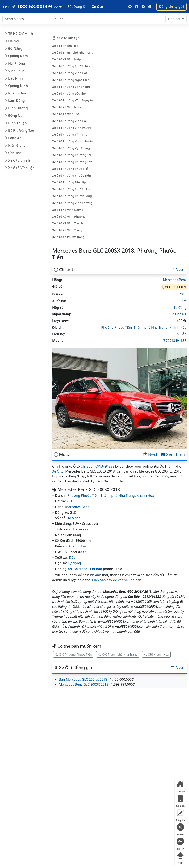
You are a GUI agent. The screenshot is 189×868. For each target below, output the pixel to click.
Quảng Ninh (18, 86)
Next (178, 270)
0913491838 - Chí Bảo (85, 569)
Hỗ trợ (180, 843)
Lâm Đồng (16, 101)
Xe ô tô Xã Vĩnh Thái (66, 114)
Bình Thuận (18, 123)
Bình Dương (18, 108)
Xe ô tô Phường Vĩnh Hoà (70, 73)
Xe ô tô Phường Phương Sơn (72, 162)
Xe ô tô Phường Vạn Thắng (71, 148)
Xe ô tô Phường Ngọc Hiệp (71, 80)
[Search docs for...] (34, 19)
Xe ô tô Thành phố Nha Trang (73, 52)
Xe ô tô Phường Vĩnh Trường (72, 203)
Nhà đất (175, 19)
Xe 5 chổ (74, 518)
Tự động (180, 307)
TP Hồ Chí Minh (21, 34)
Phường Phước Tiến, (117, 327)
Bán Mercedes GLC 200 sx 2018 (83, 679)
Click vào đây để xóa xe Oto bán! (117, 580)
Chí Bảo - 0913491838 (97, 466)
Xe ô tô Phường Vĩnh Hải (69, 121)
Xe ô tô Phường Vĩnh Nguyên (73, 100)
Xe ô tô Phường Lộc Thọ (69, 93)
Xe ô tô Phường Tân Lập (69, 182)
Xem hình (173, 454)
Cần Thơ (15, 153)
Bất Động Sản (78, 7)
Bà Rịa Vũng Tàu (21, 130)
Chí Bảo (181, 334)
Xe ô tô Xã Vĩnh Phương (69, 216)
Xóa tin (180, 829)
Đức (183, 301)
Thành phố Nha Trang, (151, 327)
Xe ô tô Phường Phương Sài (72, 155)
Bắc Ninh (16, 78)
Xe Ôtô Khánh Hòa (156, 654)
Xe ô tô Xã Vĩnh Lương (68, 210)
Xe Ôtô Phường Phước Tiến (73, 654)
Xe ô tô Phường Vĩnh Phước (72, 128)
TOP (180, 857)
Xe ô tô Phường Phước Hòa (71, 189)
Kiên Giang (17, 145)
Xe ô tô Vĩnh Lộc (21, 168)
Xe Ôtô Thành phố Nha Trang (118, 654)
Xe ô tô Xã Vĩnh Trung (67, 230)
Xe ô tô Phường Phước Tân (71, 66)
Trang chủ (180, 786)
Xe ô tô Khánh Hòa (65, 46)
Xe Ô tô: (58, 471)
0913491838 (175, 341)
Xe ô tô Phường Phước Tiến (71, 175)
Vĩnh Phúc (16, 71)
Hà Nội (14, 41)
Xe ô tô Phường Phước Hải (71, 169)
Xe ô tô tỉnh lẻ (19, 160)
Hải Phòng (17, 63)
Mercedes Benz (175, 280)
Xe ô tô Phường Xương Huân (72, 141)
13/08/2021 (178, 314)
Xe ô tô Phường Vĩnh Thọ (70, 134)
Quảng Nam (18, 56)
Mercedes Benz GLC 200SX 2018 (84, 684)
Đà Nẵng (15, 48)
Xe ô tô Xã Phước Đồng (68, 237)
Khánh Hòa (17, 93)
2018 (183, 294)
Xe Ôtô (98, 7)
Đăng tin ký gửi (171, 7)
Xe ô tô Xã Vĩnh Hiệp (67, 59)
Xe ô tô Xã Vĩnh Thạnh (68, 223)
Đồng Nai (16, 116)
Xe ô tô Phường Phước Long (72, 196)
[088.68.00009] (33, 7)
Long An (15, 138)
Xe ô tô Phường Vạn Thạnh (71, 87)
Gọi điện (180, 800)
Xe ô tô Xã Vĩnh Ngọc (67, 107)
